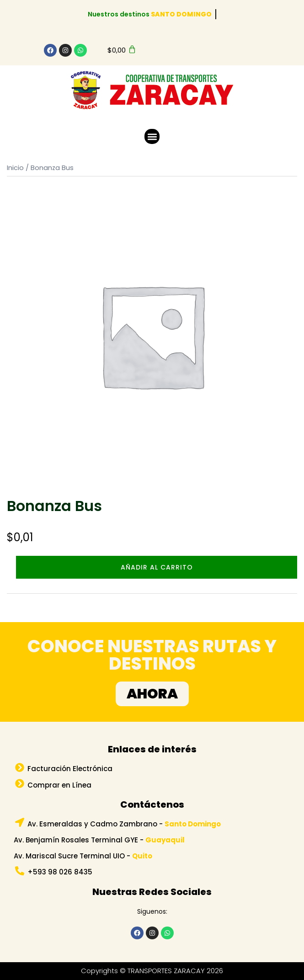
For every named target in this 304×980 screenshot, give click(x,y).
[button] (152, 136)
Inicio (15, 168)
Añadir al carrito (157, 567)
